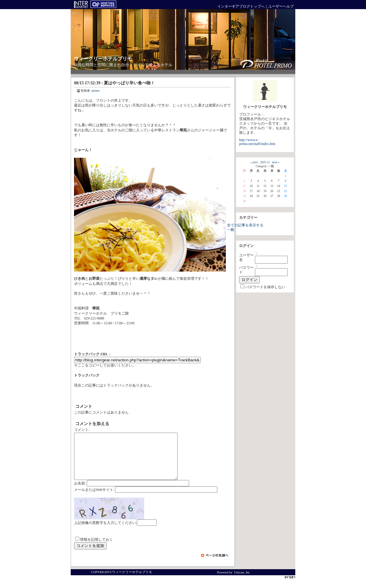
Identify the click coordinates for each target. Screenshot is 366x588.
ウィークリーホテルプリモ (103, 59)
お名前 (80, 493)
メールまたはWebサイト (94, 499)
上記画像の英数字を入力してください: (105, 532)
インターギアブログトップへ (241, 7)
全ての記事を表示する (245, 225)
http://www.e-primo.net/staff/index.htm (257, 142)
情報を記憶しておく (97, 549)
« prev (254, 162)
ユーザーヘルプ (281, 7)
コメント (81, 430)
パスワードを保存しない (265, 287)
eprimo (96, 91)
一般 (231, 230)
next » (276, 162)
